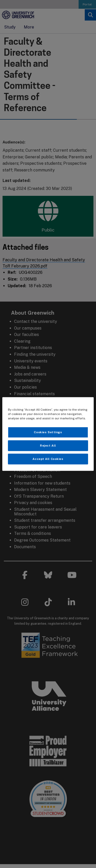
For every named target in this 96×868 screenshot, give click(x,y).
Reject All (48, 446)
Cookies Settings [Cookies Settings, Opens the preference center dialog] (48, 432)
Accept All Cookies (48, 459)
